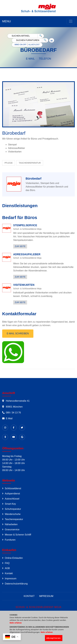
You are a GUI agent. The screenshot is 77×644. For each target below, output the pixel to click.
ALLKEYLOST (34, 45)
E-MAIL (30, 59)
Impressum (11, 578)
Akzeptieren (54, 638)
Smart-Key (10, 504)
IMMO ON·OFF (20, 45)
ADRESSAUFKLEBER (27, 254)
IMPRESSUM (46, 596)
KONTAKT (29, 596)
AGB (7, 568)
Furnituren (10, 540)
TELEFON (45, 59)
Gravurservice (12, 530)
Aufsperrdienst (12, 494)
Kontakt (9, 573)
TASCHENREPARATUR (30, 163)
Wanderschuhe (13, 514)
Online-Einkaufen (14, 558)
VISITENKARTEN (24, 285)
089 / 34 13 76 (13, 413)
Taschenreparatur (14, 519)
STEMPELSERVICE (25, 225)
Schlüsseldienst (13, 488)
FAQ (7, 563)
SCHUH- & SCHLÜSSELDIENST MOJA (38, 607)
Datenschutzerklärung (16, 584)
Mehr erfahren (16, 623)
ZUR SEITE (20, 246)
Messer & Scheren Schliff (18, 535)
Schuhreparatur (13, 509)
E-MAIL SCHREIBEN (18, 334)
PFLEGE (9, 163)
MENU (7, 21)
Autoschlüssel (12, 499)
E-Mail (9, 418)
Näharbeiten (11, 524)
